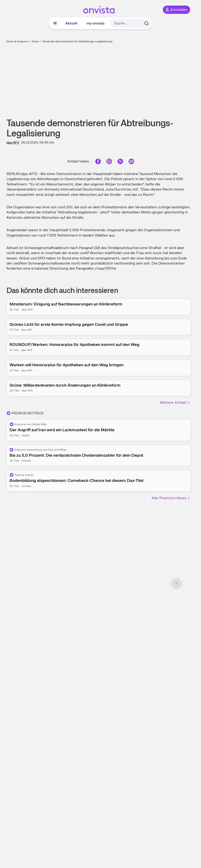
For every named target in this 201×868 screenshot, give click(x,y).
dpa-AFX (13, 142)
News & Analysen (17, 41)
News (35, 41)
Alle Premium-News (171, 498)
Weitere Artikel (175, 402)
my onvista (96, 23)
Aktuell (71, 23)
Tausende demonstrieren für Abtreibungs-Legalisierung (77, 41)
